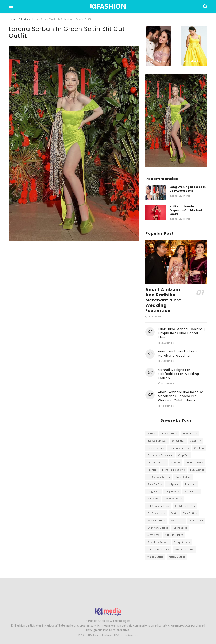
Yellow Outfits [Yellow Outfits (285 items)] (177, 557)
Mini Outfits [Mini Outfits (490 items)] (192, 491)
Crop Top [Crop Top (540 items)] (183, 455)
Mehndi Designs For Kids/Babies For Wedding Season (179, 374)
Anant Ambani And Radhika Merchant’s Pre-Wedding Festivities (165, 300)
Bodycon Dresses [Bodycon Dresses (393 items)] (157, 441)
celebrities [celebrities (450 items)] (178, 441)
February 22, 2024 (180, 219)
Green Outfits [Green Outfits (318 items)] (183, 477)
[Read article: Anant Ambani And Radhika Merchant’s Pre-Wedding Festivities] (176, 262)
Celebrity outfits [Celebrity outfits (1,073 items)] (179, 448)
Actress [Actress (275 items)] (152, 434)
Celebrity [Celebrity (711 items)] (195, 441)
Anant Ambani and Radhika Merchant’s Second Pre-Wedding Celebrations (181, 396)
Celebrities (24, 19)
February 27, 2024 (180, 196)
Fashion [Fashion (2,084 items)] (152, 470)
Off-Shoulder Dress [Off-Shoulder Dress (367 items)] (158, 506)
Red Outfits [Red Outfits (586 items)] (177, 521)
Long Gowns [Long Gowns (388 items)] (172, 491)
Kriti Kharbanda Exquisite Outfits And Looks (186, 210)
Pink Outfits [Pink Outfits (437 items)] (190, 513)
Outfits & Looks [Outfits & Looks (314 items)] (156, 513)
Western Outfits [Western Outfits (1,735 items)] (184, 549)
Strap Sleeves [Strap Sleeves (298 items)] (182, 542)
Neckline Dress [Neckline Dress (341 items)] (173, 499)
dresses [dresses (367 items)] (176, 462)
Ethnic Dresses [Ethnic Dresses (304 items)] (194, 462)
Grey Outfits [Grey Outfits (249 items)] (155, 484)
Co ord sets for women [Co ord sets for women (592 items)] (160, 455)
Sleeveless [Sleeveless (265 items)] (153, 535)
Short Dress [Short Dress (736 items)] (180, 528)
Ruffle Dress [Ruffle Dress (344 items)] (196, 521)
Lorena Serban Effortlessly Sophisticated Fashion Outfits (62, 19)
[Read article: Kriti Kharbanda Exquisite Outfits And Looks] (156, 212)
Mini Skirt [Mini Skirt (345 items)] (153, 499)
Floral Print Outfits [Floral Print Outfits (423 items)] (173, 470)
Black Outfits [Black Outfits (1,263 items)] (169, 434)
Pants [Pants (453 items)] (174, 513)
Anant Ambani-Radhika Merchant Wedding (177, 353)
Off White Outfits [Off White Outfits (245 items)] (185, 506)
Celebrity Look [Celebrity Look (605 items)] (156, 448)
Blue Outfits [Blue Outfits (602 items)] (190, 434)
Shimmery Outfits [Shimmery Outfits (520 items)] (158, 528)
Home (12, 19)
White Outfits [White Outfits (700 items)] (155, 557)
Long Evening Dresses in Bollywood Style (188, 189)
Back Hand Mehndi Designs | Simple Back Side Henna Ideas (182, 333)
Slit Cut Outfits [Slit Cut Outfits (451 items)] (174, 535)
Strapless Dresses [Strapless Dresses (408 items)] (158, 542)
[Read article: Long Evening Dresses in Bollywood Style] (156, 193)
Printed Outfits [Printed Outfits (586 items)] (156, 521)
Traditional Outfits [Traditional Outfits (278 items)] (158, 549)
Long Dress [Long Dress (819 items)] (154, 491)
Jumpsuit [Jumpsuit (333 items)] (190, 484)
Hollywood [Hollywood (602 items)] (173, 484)
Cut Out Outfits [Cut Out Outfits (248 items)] (157, 462)
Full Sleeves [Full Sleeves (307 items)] (197, 470)
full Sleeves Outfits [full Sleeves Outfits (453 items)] (159, 477)
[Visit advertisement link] (176, 121)
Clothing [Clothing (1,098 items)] (199, 448)
